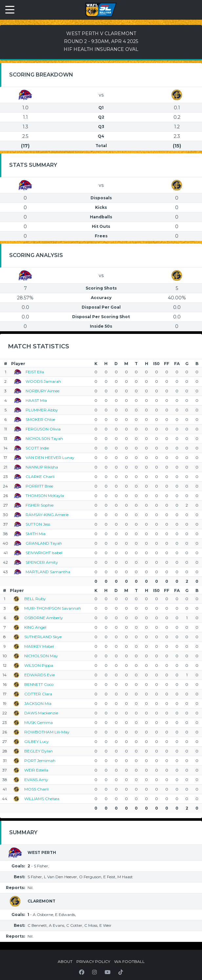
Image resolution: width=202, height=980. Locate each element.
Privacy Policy (93, 961)
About (65, 961)
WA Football (129, 961)
